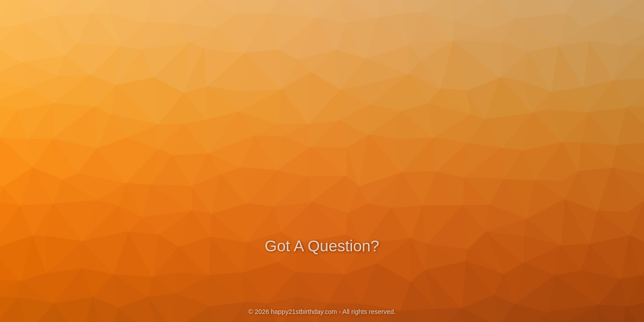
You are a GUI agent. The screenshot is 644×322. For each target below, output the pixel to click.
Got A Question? (322, 245)
